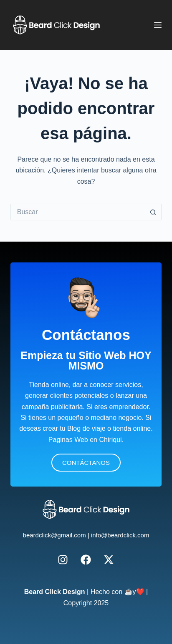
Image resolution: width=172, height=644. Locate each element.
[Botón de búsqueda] (153, 212)
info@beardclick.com (120, 535)
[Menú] (158, 25)
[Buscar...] (78, 212)
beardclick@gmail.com (54, 535)
